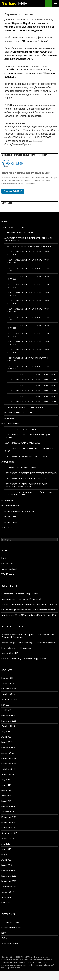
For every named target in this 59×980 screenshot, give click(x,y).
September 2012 (9, 887)
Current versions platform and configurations (27, 246)
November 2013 (9, 822)
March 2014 (7, 801)
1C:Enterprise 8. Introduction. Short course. (26, 478)
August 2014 (8, 774)
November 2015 (9, 721)
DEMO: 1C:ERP (10, 517)
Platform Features (10, 943)
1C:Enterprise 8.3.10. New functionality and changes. (28, 367)
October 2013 (8, 828)
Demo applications (10, 506)
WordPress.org (9, 574)
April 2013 (6, 860)
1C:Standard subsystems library (19, 233)
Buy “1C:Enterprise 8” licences (18, 413)
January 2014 (8, 812)
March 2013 (7, 865)
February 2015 (8, 747)
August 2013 (8, 838)
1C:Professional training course (20, 467)
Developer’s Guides (10, 424)
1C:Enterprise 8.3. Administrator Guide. (22, 443)
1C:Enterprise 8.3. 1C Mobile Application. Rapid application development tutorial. (26, 485)
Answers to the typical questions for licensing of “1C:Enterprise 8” (28, 239)
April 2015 (6, 737)
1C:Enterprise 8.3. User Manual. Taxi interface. (26, 457)
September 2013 (9, 833)
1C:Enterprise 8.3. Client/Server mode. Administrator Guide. (29, 450)
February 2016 (8, 715)
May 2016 (6, 705)
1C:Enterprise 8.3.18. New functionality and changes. (28, 302)
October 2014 (8, 769)
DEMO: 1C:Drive (11, 522)
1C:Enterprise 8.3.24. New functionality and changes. (28, 253)
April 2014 (6, 796)
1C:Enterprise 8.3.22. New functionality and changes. (28, 269)
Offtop (5, 938)
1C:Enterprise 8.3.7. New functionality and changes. (32, 385)
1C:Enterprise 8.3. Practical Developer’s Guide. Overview (31, 473)
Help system (7, 500)
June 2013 (6, 849)
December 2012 (9, 876)
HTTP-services (24, 648)
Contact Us (7, 528)
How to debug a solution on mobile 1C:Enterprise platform (29, 610)
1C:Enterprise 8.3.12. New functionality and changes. (28, 351)
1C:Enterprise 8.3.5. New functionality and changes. (32, 396)
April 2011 (6, 897)
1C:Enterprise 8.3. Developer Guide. (21, 429)
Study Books (8, 462)
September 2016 (9, 699)
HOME (4, 222)
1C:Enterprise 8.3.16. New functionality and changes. (28, 318)
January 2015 (8, 753)
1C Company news (10, 922)
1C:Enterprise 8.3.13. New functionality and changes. (28, 343)
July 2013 (6, 844)
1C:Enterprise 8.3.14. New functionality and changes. (28, 335)
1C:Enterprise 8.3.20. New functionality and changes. (28, 286)
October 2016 (8, 694)
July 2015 (6, 731)
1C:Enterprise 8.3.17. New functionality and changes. (28, 310)
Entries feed (7, 563)
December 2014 (9, 758)
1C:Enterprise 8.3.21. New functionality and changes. (28, 278)
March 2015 (7, 742)
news (4, 933)
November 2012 (9, 881)
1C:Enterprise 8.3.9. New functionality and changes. (32, 374)
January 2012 (8, 892)
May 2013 (6, 854)
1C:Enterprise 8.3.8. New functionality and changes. (32, 380)
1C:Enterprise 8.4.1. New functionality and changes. (32, 402)
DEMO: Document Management (19, 511)
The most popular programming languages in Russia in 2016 (29, 604)
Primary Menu (55, 4)
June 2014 (6, 785)
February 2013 (8, 870)
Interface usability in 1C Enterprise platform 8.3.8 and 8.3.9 (29, 615)
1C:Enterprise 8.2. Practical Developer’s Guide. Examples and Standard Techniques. (31, 493)
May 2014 (6, 790)
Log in (4, 558)
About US (13, 653)
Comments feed (9, 569)
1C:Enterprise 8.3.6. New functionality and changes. (32, 391)
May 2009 (6, 903)
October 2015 (8, 726)
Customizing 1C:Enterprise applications (20, 594)
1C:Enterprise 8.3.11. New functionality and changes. (28, 359)
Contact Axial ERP (13, 191)
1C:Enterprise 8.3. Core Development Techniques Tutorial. (27, 436)
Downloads (10, 418)
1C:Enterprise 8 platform (13, 227)
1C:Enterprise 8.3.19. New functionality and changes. (28, 294)
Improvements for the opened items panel (21, 599)
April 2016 (6, 710)
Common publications (12, 927)
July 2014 (6, 780)
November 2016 (9, 689)
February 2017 (8, 678)
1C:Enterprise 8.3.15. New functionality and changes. (28, 327)
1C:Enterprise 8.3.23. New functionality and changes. (28, 261)
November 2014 (9, 764)
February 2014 (8, 806)
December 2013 (9, 817)
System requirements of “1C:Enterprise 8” (24, 407)
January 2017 (8, 683)
